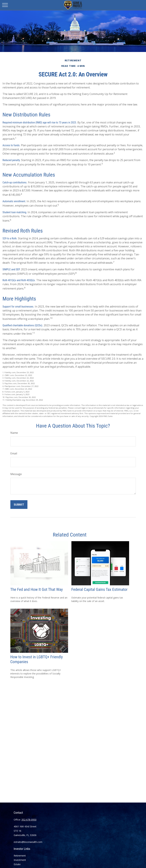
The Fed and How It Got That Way (37, 589)
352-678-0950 (29, 820)
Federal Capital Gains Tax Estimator (100, 589)
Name (14, 433)
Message (16, 474)
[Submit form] (19, 505)
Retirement (20, 856)
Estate (17, 864)
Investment (20, 860)
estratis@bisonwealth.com (28, 842)
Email (14, 453)
